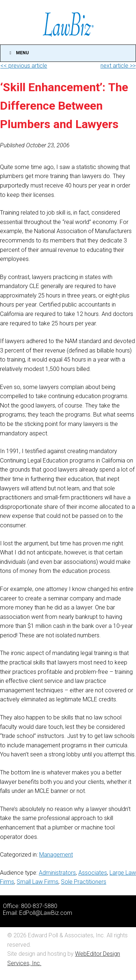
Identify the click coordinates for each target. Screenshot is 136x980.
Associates (93, 873)
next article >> (118, 66)
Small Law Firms (38, 882)
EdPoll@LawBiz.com (46, 913)
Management (56, 855)
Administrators (57, 873)
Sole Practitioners (84, 882)
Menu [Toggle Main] (18, 53)
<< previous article (24, 66)
